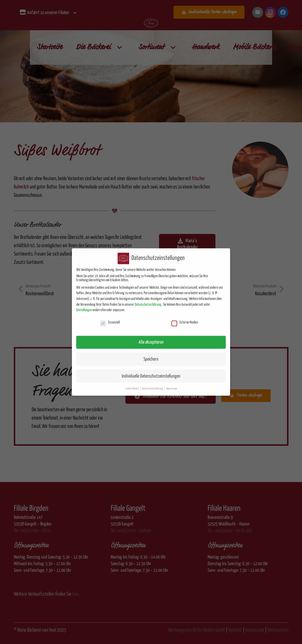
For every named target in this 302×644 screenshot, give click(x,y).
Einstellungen (84, 305)
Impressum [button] (172, 384)
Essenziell (110, 318)
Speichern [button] (151, 354)
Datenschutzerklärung (148, 299)
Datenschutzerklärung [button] (153, 384)
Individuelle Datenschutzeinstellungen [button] (151, 371)
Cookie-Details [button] (132, 384)
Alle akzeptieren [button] (151, 337)
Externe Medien (185, 318)
